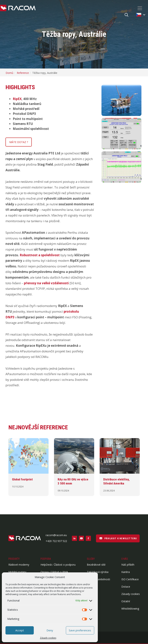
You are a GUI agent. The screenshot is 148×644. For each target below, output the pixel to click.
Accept (20, 630)
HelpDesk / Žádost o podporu (58, 565)
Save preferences (80, 630)
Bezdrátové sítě (96, 565)
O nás (125, 559)
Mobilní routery (17, 572)
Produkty (14, 559)
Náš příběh (128, 565)
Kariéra (126, 572)
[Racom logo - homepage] (18, 8)
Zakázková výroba (98, 572)
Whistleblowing (130, 609)
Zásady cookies (48, 638)
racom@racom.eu (56, 535)
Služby (91, 559)
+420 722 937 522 (56, 541)
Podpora (46, 559)
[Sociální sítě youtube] (81, 538)
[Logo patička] (25, 538)
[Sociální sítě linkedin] (74, 538)
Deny (50, 630)
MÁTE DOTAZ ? (19, 142)
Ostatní (126, 601)
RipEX (17, 99)
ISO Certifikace (130, 579)
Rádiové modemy (19, 565)
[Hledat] (126, 15)
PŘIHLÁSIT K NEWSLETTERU (118, 538)
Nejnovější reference (38, 427)
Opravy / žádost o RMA (54, 572)
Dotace (126, 587)
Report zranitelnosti (98, 579)
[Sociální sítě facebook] (88, 538)
